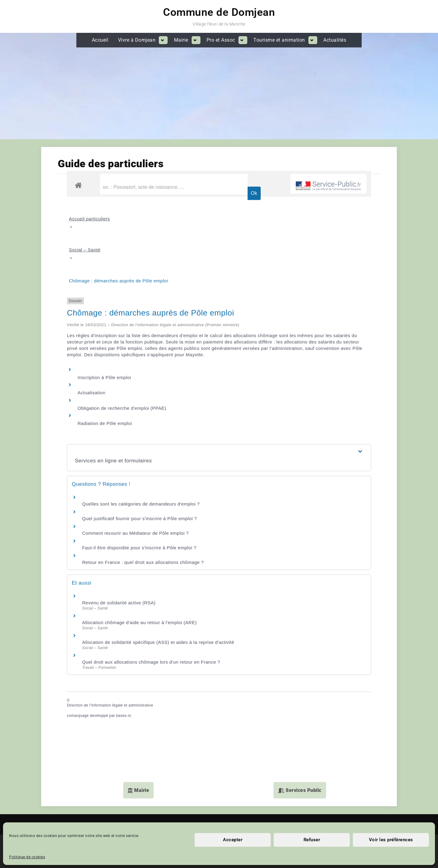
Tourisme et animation (279, 40)
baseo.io (124, 644)
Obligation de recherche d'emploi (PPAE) (122, 336)
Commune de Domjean (219, 12)
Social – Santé (85, 178)
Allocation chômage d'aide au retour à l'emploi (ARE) (139, 550)
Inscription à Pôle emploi (104, 305)
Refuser (312, 840)
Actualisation (92, 321)
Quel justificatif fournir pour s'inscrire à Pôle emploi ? (139, 446)
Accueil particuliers (90, 147)
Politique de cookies (27, 857)
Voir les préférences (391, 840)
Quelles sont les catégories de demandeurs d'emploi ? (141, 432)
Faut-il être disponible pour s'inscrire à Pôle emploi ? (139, 476)
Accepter (233, 840)
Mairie (181, 40)
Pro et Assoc (221, 40)
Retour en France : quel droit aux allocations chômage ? (143, 490)
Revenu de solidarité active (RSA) (119, 531)
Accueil (100, 40)
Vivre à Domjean (137, 40)
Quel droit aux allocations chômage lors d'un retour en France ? (151, 590)
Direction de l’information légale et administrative (110, 634)
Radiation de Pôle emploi (105, 351)
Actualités (335, 40)
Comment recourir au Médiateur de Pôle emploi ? (136, 461)
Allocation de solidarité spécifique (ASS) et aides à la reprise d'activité (158, 570)
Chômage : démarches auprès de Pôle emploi (119, 209)
